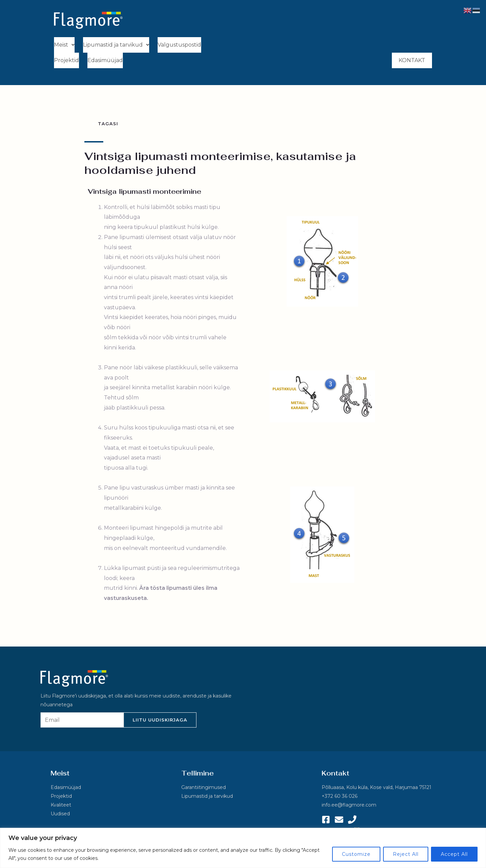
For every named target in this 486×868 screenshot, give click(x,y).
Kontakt (412, 61)
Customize (356, 854)
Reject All (406, 854)
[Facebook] (326, 821)
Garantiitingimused (204, 789)
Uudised (60, 816)
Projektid (66, 61)
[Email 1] (339, 821)
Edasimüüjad (105, 61)
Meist (64, 45)
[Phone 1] (352, 821)
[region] (243, 848)
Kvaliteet (61, 807)
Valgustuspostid (179, 45)
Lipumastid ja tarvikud (116, 45)
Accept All (454, 854)
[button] (64, 45)
